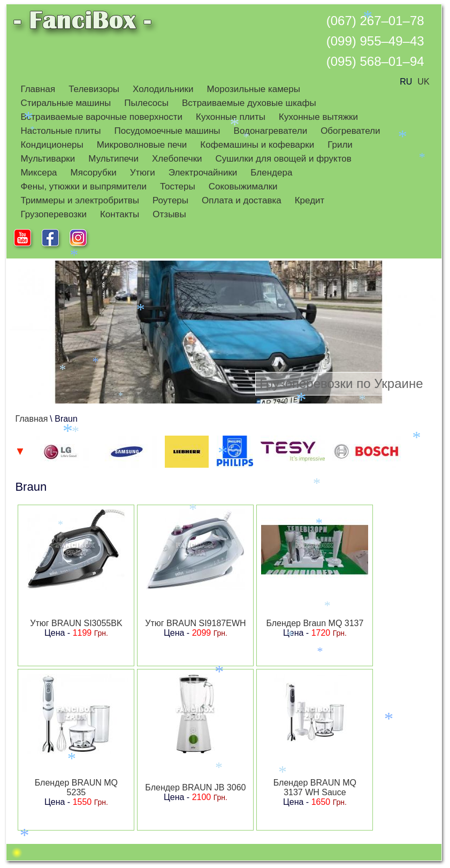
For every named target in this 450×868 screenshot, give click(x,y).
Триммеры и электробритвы (80, 200)
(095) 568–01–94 (375, 61)
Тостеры (178, 186)
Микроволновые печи (142, 145)
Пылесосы (146, 103)
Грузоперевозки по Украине (341, 383)
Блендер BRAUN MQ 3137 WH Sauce (315, 787)
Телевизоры (94, 89)
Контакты (120, 214)
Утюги (143, 173)
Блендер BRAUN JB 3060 (195, 787)
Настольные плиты (60, 131)
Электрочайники (203, 173)
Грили (340, 145)
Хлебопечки (177, 159)
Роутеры (170, 200)
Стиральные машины (66, 103)
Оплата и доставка (242, 200)
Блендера (271, 173)
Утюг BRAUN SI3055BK (76, 623)
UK (423, 82)
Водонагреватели (271, 131)
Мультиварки (48, 159)
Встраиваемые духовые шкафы (249, 103)
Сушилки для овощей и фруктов (284, 159)
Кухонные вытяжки (318, 117)
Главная (38, 89)
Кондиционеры (52, 145)
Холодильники (163, 89)
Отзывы (169, 214)
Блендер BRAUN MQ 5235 (76, 787)
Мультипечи (113, 159)
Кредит (310, 200)
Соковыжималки (243, 186)
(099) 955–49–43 (375, 41)
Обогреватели (350, 131)
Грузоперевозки (53, 214)
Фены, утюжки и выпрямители (83, 186)
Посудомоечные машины (167, 131)
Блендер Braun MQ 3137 (315, 623)
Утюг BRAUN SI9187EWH (195, 623)
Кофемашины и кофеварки (257, 145)
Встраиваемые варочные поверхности (101, 117)
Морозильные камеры (254, 89)
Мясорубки (94, 173)
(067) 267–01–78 (375, 21)
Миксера (39, 173)
